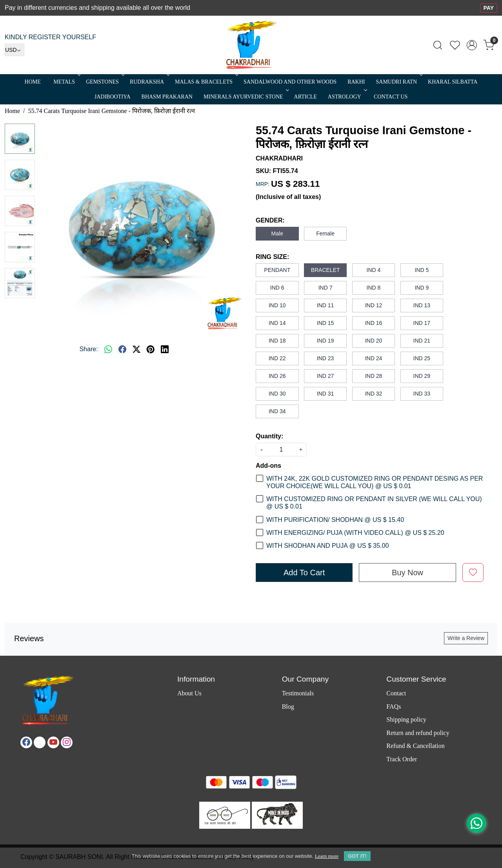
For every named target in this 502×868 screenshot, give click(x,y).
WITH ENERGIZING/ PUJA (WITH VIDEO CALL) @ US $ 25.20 (355, 533)
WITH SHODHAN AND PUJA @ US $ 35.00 (327, 546)
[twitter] (136, 349)
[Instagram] (67, 742)
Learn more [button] (327, 856)
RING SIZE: (272, 257)
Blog (288, 707)
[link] (438, 45)
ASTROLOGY (347, 97)
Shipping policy (406, 719)
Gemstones (105, 82)
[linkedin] (165, 349)
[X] (40, 742)
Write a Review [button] (466, 638)
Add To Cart (304, 573)
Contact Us (391, 97)
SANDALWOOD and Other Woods (290, 82)
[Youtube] (53, 742)
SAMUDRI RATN (398, 82)
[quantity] (281, 449)
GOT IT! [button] (357, 856)
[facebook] (122, 349)
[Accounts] (472, 45)
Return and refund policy (418, 733)
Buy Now (407, 573)
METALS (66, 82)
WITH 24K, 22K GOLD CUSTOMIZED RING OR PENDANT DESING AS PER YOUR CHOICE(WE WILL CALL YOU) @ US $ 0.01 (375, 482)
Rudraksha (149, 82)
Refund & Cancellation (415, 746)
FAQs (394, 707)
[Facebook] (26, 742)
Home (33, 82)
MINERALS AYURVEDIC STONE (246, 97)
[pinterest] (151, 349)
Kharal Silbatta (453, 82)
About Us (189, 693)
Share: (88, 349)
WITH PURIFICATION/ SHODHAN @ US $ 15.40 (335, 520)
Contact (396, 693)
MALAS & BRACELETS (206, 82)
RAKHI (356, 82)
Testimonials (298, 693)
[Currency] (15, 50)
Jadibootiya (113, 97)
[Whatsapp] (108, 349)
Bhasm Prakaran (167, 97)
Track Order (402, 759)
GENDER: (270, 220)
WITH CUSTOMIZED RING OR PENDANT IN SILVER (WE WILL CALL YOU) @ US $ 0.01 (374, 503)
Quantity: (269, 436)
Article (306, 97)
